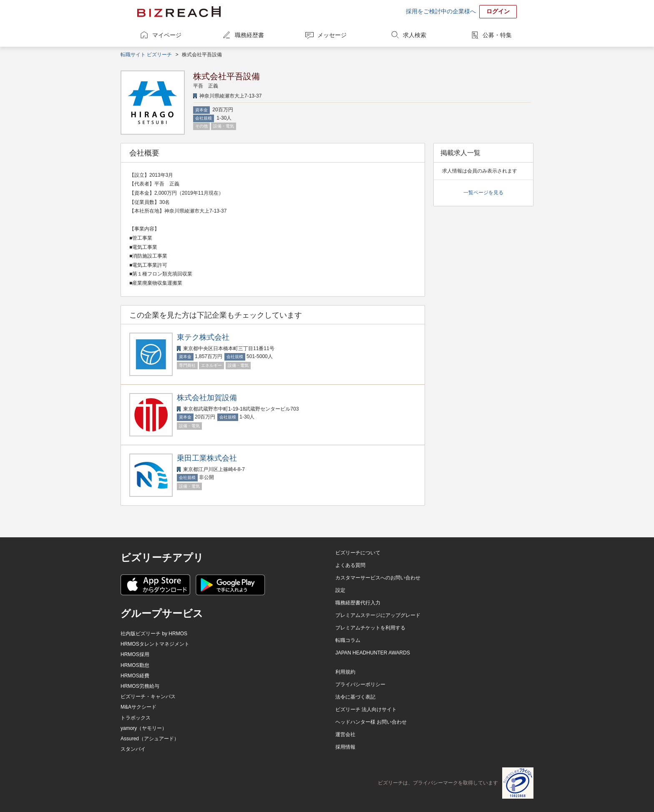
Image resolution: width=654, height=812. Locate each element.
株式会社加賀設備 (207, 398)
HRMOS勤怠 (135, 665)
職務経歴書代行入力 (358, 603)
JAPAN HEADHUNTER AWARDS (373, 653)
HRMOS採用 (135, 654)
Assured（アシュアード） (150, 739)
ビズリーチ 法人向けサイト (366, 709)
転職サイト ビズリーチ (146, 55)
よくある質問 (350, 565)
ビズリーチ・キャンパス (148, 697)
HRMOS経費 (135, 676)
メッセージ (332, 35)
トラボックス (136, 718)
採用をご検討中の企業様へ (441, 11)
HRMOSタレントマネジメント (155, 644)
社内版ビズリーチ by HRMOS (154, 634)
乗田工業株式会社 (207, 458)
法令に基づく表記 (355, 697)
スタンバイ (133, 749)
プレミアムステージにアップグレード (378, 615)
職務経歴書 (249, 35)
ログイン (498, 11)
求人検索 (415, 35)
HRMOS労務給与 (140, 686)
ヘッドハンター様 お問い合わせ (371, 722)
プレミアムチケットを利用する (370, 628)
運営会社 (345, 734)
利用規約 (345, 672)
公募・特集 (497, 35)
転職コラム (348, 640)
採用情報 (345, 747)
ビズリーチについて (358, 553)
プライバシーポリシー (360, 684)
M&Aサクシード (138, 707)
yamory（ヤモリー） (144, 728)
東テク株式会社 (203, 337)
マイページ (167, 35)
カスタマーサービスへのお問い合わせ (378, 578)
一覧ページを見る (483, 193)
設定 (340, 590)
